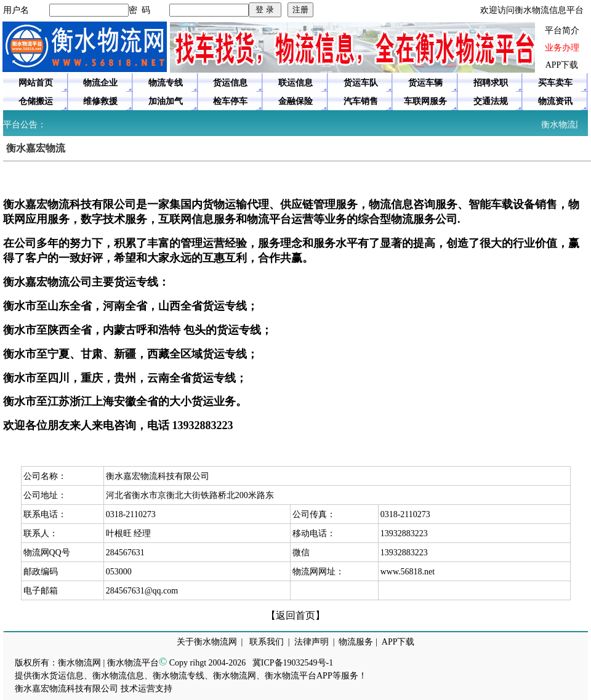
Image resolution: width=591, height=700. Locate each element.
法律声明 (312, 642)
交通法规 (491, 101)
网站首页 (36, 83)
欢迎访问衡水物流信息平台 (532, 10)
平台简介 (562, 30)
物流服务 (356, 642)
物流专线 (166, 83)
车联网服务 (425, 101)
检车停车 (230, 101)
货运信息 (230, 83)
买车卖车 (555, 83)
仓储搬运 (36, 101)
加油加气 (166, 101)
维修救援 (100, 101)
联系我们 (267, 642)
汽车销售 (361, 101)
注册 (300, 10)
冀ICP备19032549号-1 (293, 663)
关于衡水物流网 (207, 642)
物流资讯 (555, 101)
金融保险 (295, 101)
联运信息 (295, 83)
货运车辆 (425, 83)
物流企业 (100, 83)
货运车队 (361, 83)
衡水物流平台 (133, 663)
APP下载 (562, 65)
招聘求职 (491, 83)
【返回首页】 (295, 615)
